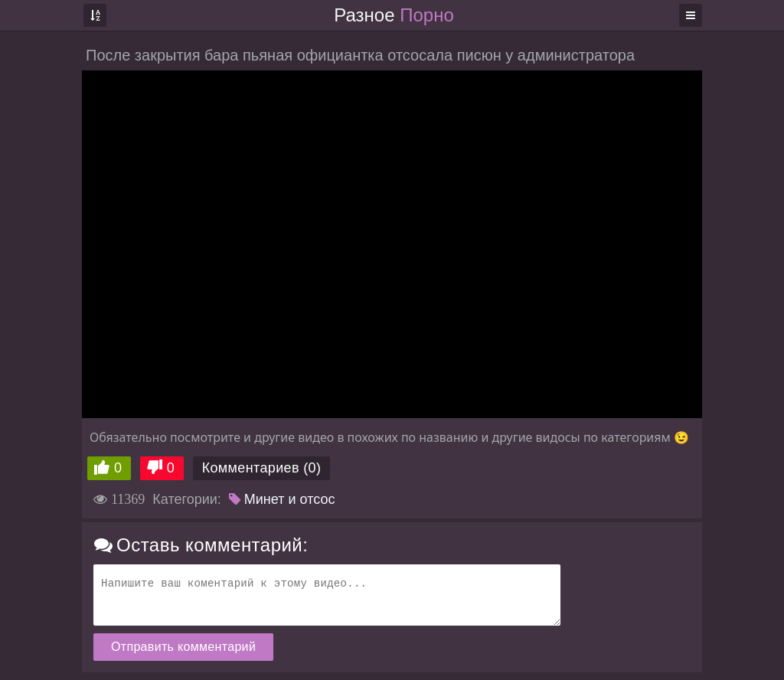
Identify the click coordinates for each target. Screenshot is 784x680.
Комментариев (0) (262, 468)
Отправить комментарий (183, 647)
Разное (394, 15)
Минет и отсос (282, 499)
